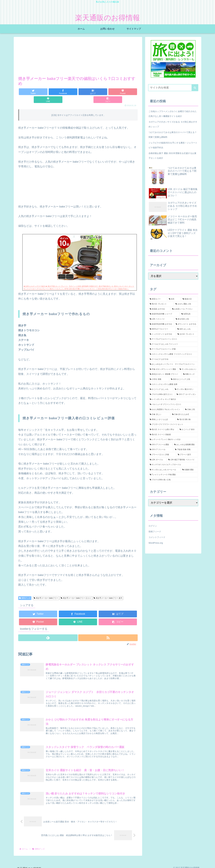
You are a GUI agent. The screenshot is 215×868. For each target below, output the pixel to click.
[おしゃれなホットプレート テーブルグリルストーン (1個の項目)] (173, 364)
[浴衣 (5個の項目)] (174, 299)
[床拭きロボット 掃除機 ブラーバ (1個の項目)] (165, 374)
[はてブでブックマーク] (68, 92)
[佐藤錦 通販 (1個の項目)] (189, 470)
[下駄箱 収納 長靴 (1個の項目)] (186, 450)
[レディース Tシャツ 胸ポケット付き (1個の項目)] (173, 440)
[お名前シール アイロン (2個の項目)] (184, 309)
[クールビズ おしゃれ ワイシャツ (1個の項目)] (173, 344)
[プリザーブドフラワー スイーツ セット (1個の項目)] (173, 425)
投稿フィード (155, 532)
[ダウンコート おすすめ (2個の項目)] (186, 324)
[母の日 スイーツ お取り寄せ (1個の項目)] (163, 430)
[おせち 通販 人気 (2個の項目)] (186, 304)
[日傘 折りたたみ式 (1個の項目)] (184, 414)
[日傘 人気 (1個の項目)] (191, 410)
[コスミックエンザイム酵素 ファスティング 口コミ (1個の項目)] (173, 354)
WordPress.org (156, 543)
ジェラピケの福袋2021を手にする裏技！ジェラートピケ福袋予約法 (173, 145)
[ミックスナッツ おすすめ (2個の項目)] (162, 334)
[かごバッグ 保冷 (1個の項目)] (188, 430)
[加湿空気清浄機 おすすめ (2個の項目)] (161, 324)
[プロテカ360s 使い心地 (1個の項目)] (173, 480)
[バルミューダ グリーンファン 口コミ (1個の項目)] (173, 404)
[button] (128, 92)
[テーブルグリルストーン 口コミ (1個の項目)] (173, 339)
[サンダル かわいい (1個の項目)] (188, 369)
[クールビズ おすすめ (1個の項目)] (173, 359)
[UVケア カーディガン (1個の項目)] (187, 394)
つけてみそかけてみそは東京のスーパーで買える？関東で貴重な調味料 (173, 135)
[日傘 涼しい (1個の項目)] (159, 414)
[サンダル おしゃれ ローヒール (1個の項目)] (164, 470)
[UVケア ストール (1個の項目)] (161, 450)
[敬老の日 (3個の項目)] (190, 299)
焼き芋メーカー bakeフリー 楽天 (108, 590)
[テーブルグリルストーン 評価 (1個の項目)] (173, 349)
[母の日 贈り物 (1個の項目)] (187, 420)
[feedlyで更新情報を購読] (48, 630)
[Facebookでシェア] (48, 92)
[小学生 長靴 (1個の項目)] (159, 379)
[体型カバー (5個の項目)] (158, 299)
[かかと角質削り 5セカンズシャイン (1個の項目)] (166, 410)
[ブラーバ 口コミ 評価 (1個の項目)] (162, 455)
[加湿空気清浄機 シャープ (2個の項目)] (164, 314)
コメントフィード (157, 537)
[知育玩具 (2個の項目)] (189, 314)
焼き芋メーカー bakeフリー (46, 590)
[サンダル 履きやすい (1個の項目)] (186, 389)
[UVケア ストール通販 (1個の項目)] (160, 445)
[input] (173, 88)
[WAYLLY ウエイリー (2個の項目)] (162, 329)
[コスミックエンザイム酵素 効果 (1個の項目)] (173, 384)
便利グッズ (25, 590)
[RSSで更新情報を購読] (108, 630)
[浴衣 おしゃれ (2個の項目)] (187, 329)
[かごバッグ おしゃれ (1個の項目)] (161, 389)
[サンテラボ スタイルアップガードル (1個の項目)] (173, 465)
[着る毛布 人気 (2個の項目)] (186, 319)
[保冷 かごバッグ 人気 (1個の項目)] (184, 379)
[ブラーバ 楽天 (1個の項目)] (187, 455)
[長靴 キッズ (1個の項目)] (190, 374)
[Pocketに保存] (88, 92)
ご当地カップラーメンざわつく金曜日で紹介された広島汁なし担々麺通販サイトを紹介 (173, 114)
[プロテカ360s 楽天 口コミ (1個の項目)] (162, 394)
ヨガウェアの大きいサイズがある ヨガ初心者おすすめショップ (173, 124)
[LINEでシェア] (108, 92)
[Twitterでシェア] (28, 92)
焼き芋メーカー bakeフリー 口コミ (76, 590)
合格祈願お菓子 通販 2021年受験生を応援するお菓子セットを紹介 (172, 156)
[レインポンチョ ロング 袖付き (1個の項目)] (173, 399)
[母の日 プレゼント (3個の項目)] (161, 304)
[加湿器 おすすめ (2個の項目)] (159, 309)
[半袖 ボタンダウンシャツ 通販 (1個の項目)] (163, 369)
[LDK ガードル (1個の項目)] (157, 460)
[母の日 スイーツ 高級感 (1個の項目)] (173, 435)
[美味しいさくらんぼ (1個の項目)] (162, 420)
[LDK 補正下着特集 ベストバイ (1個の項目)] (182, 460)
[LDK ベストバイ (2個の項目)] (161, 319)
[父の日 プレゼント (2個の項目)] (187, 334)
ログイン (153, 526)
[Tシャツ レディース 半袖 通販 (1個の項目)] (173, 475)
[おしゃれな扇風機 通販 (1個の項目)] (185, 445)
